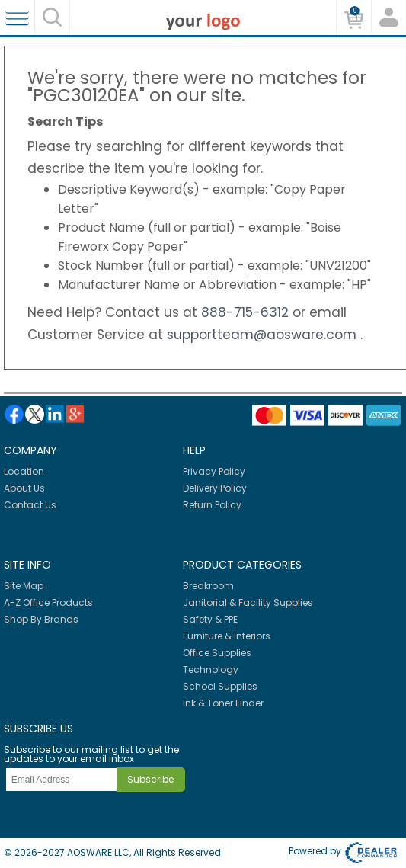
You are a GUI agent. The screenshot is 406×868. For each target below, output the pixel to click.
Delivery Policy (215, 488)
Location (24, 471)
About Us (24, 488)
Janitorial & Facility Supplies (248, 602)
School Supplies (220, 686)
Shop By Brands (41, 619)
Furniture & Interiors (227, 636)
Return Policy (212, 505)
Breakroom (208, 586)
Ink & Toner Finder (223, 703)
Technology (211, 669)
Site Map (24, 586)
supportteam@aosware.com (264, 335)
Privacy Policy (214, 471)
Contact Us (30, 505)
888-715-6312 (247, 312)
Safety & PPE (210, 619)
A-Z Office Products (48, 602)
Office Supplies (217, 653)
